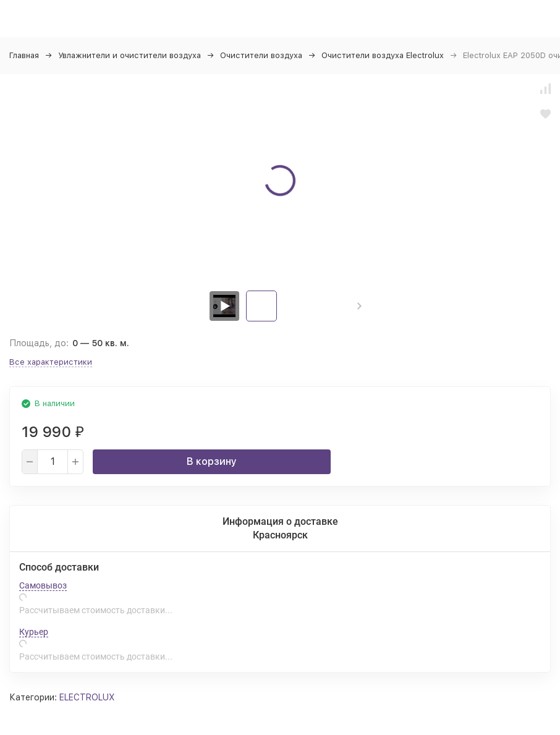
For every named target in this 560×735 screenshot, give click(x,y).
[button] (359, 306)
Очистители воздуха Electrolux (383, 55)
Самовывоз (43, 585)
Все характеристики (51, 362)
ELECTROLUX (87, 697)
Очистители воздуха (261, 55)
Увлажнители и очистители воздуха (129, 55)
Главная (24, 55)
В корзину (212, 461)
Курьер (34, 632)
